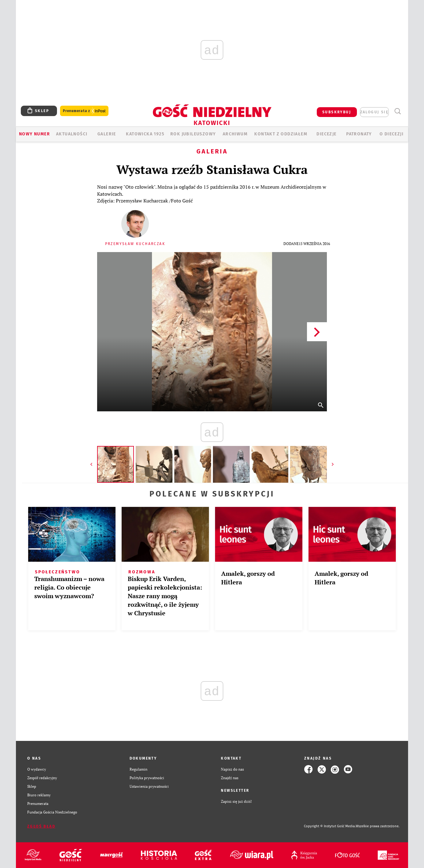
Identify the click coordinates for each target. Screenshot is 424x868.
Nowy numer (34, 134)
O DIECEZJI (392, 134)
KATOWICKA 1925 (145, 134)
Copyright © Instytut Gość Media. (330, 826)
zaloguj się (374, 112)
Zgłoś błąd (41, 826)
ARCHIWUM (235, 134)
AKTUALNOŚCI (72, 134)
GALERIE (107, 134)
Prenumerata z (84, 111)
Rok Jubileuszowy (193, 134)
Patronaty (359, 134)
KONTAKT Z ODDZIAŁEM (281, 134)
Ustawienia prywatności (149, 786)
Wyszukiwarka (397, 111)
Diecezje (326, 134)
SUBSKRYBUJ (337, 112)
